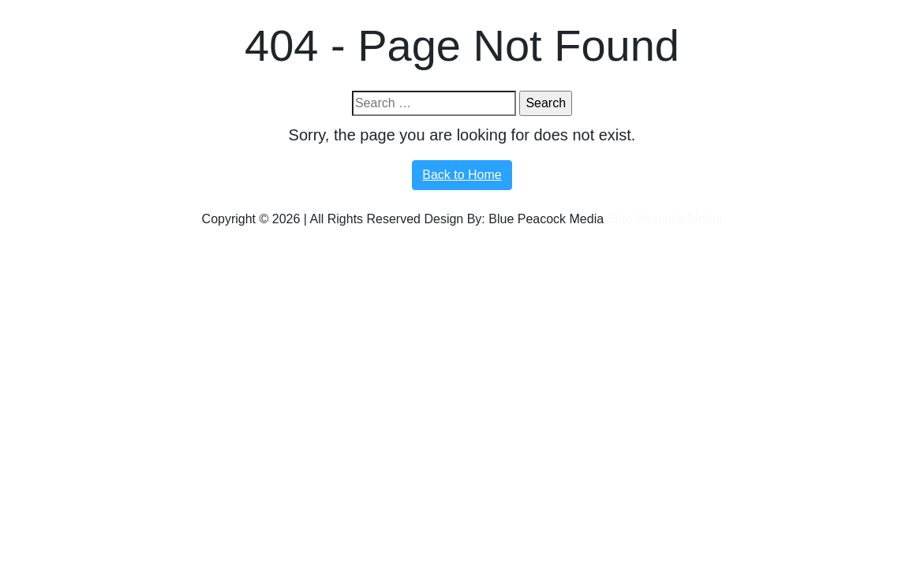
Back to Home (462, 175)
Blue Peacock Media (665, 219)
